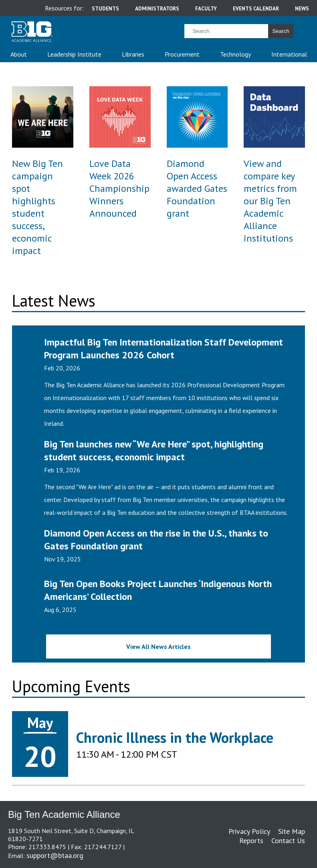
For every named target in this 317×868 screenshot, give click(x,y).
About (19, 54)
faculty (206, 8)
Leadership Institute (74, 54)
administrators (157, 8)
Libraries (133, 54)
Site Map (292, 831)
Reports (251, 841)
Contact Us (288, 841)
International (289, 54)
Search (281, 31)
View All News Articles (158, 646)
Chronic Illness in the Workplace (175, 737)
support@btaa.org (55, 855)
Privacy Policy (249, 831)
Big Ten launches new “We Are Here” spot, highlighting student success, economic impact (154, 450)
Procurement (182, 54)
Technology (235, 54)
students (105, 8)
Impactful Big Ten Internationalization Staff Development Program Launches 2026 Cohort (164, 349)
